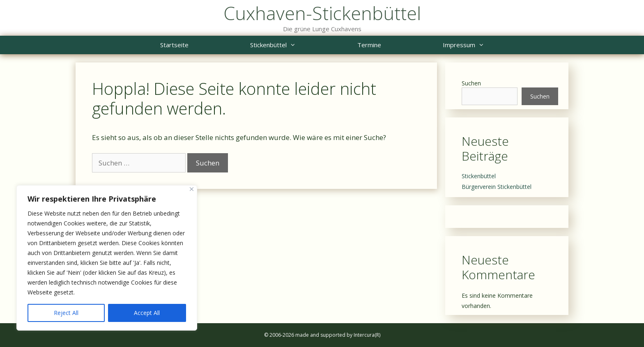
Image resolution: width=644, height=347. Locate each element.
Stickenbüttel (288, 45)
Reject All (66, 313)
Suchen (471, 83)
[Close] (192, 189)
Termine (369, 45)
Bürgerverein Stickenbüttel (497, 187)
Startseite (174, 45)
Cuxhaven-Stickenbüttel (322, 13)
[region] (107, 258)
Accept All (147, 313)
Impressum (479, 45)
